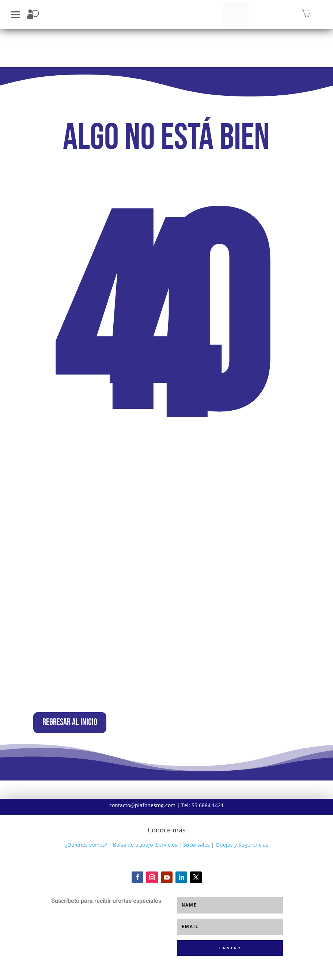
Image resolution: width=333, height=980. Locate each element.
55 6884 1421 (208, 818)
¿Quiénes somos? (86, 857)
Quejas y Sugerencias (242, 857)
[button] (15, 14)
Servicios (166, 857)
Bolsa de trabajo (133, 857)
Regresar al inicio (92, 729)
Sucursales (196, 857)
